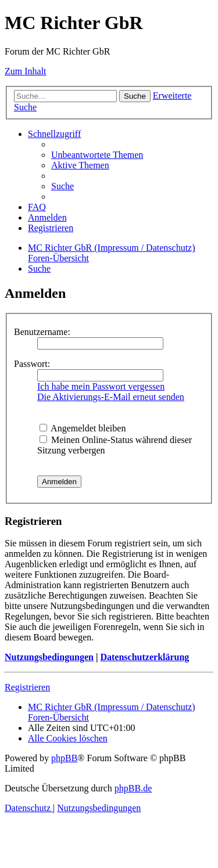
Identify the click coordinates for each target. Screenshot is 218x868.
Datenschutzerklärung (144, 657)
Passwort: (32, 364)
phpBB (64, 758)
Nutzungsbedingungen (49, 657)
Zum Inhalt (26, 71)
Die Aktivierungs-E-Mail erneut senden (111, 397)
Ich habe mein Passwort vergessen (101, 386)
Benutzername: (42, 332)
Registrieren (27, 687)
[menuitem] (97, 155)
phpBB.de (133, 788)
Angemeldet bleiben (83, 428)
